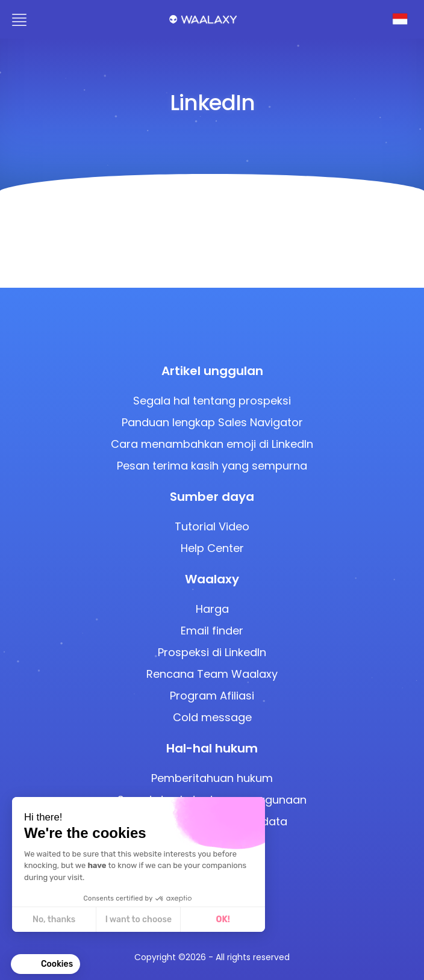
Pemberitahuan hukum (212, 778)
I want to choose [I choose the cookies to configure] (139, 920)
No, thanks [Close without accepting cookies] (54, 920)
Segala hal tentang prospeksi (212, 401)
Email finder (212, 631)
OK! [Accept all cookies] (223, 920)
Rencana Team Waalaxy (212, 674)
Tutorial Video (212, 526)
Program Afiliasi (212, 696)
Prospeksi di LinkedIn (212, 652)
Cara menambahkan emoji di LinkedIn (212, 444)
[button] (45, 964)
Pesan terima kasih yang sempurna (212, 466)
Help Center (212, 548)
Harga (212, 609)
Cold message (212, 717)
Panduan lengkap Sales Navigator (212, 422)
